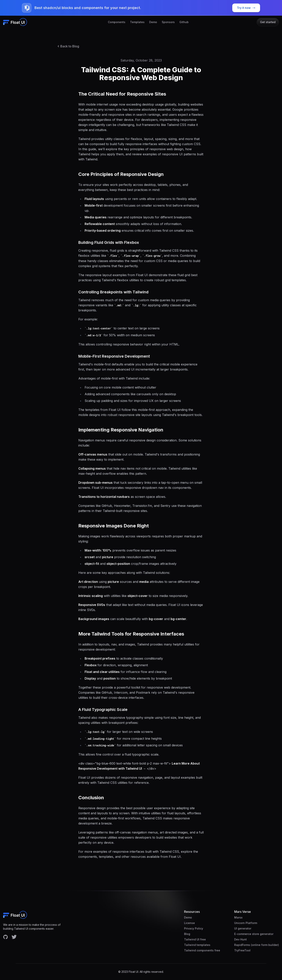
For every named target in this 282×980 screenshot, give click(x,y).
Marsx (238, 917)
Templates (137, 22)
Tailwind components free (202, 950)
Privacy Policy (194, 928)
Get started (268, 22)
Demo (153, 22)
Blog (187, 934)
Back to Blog (68, 46)
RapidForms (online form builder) (257, 945)
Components (117, 22)
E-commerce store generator (254, 934)
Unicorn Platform (246, 923)
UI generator (243, 928)
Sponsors (168, 22)
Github (184, 22)
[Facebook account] (5, 937)
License (189, 923)
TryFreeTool (242, 950)
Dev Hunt (240, 939)
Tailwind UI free (195, 939)
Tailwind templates (197, 945)
